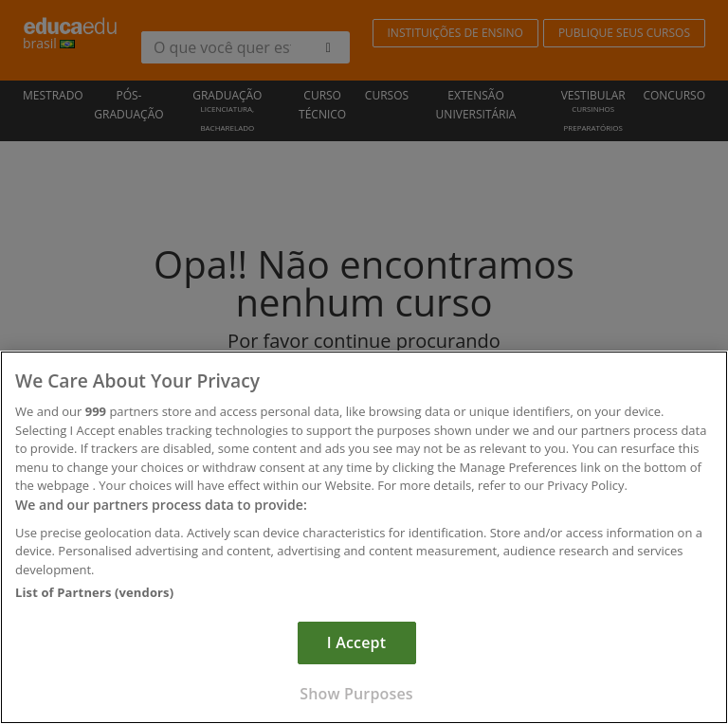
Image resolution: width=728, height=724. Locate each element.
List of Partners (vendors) (94, 592)
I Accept (356, 643)
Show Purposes (356, 694)
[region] (364, 537)
